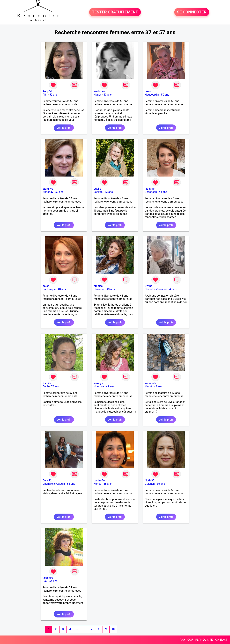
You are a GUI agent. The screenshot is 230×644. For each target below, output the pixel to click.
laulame (150, 189)
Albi (45, 95)
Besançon (151, 192)
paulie (97, 189)
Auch (46, 386)
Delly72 (47, 480)
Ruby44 (47, 91)
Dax (45, 581)
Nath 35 (150, 480)
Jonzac (98, 192)
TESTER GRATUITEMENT (115, 12)
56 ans (71, 484)
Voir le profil (64, 128)
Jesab (148, 91)
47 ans (110, 386)
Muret (148, 386)
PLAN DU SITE (204, 640)
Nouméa (99, 386)
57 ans (55, 386)
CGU (190, 640)
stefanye (48, 189)
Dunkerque (49, 289)
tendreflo (99, 480)
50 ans (53, 95)
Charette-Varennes (156, 289)
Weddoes (99, 91)
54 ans (53, 581)
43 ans (109, 192)
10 (113, 629)
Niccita (47, 383)
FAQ (182, 640)
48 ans (163, 192)
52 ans (59, 192)
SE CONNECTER (192, 12)
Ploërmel (99, 289)
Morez (97, 484)
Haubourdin (152, 95)
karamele (150, 383)
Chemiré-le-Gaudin (54, 484)
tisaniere (48, 578)
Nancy (97, 95)
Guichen (150, 484)
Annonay (48, 192)
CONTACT (221, 640)
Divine (149, 286)
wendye (98, 383)
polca (46, 286)
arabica (98, 286)
